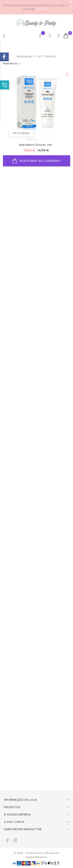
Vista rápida (21, 133)
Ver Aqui (42, 9)
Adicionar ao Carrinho (37, 161)
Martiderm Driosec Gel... (36, 145)
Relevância (10, 63)
